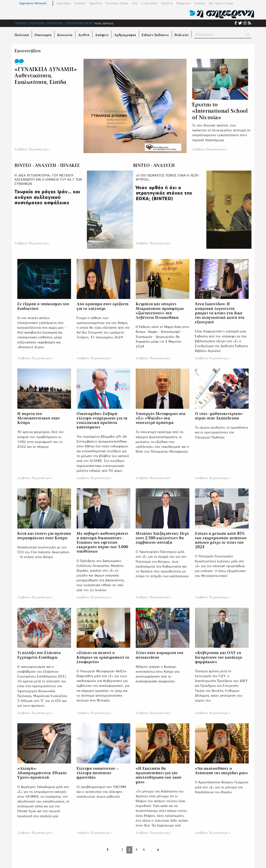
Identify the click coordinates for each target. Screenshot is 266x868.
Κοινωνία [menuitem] (65, 35)
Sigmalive (64, 3)
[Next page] (108, 850)
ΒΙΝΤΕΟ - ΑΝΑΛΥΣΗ (154, 165)
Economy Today (117, 3)
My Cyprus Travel (221, 3)
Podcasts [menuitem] (182, 35)
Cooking (200, 3)
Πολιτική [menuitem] (22, 35)
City (135, 3)
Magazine (183, 3)
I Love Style (149, 3)
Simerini (80, 3)
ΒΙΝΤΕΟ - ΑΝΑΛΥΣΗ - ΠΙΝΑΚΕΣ (47, 165)
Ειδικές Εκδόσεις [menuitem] (155, 35)
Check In (167, 3)
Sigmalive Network (33, 3)
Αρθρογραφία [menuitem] (125, 35)
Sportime (96, 3)
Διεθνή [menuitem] (84, 35)
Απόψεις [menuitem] (102, 35)
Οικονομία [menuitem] (43, 35)
